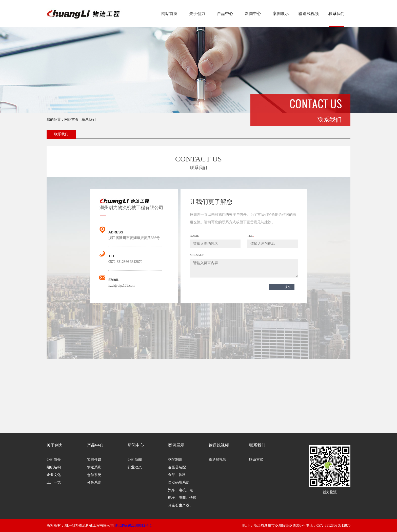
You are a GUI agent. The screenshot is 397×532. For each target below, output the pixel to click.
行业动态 (135, 467)
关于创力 (197, 14)
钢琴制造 (175, 460)
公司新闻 (135, 460)
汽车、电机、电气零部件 (188, 490)
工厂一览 (54, 482)
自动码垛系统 (179, 482)
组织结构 (54, 467)
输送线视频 (309, 14)
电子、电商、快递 (182, 498)
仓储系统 (94, 475)
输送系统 (94, 467)
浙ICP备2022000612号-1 (133, 526)
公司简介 (54, 460)
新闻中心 (253, 14)
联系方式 (256, 460)
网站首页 (169, 14)
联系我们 (336, 14)
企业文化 (54, 475)
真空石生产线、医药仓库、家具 (193, 505)
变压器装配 (177, 467)
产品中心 (225, 14)
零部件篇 (94, 460)
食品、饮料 (177, 475)
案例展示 (281, 14)
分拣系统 (94, 482)
